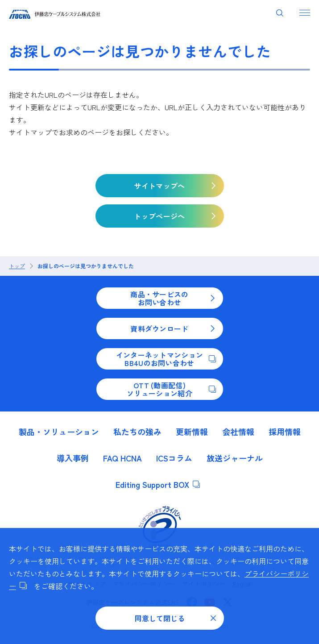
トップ (17, 266)
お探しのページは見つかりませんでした (86, 266)
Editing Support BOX (158, 484)
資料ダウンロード (173, 328)
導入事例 (73, 458)
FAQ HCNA (122, 458)
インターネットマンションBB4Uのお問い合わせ (166, 359)
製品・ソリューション (59, 432)
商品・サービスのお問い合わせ (173, 298)
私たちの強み (137, 432)
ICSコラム (174, 458)
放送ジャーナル (235, 458)
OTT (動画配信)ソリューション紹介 (171, 389)
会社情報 (238, 432)
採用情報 (285, 432)
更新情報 (192, 432)
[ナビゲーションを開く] (305, 12)
